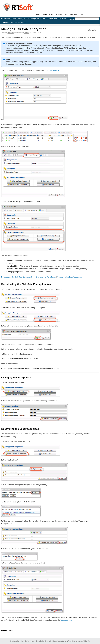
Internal (11, 33)
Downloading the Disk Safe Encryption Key (18, 277)
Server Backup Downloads (44, 641)
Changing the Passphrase (46, 277)
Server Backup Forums (27, 641)
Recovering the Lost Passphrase (70, 277)
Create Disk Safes (52, 70)
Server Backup (18, 19)
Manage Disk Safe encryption (24, 29)
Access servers (66, 620)
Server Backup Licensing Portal (62, 641)
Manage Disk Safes (37, 19)
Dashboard (6, 19)
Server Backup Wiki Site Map (82, 641)
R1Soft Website (14, 641)
